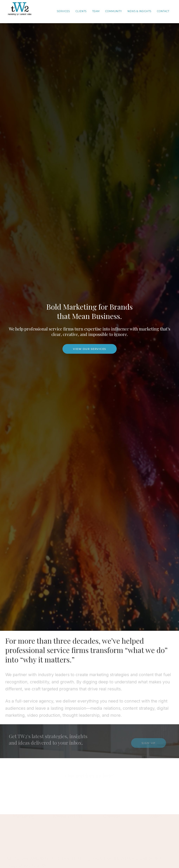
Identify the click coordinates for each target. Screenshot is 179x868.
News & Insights (139, 11)
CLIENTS (81, 11)
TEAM (96, 11)
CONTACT (163, 11)
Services (63, 11)
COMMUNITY (113, 11)
